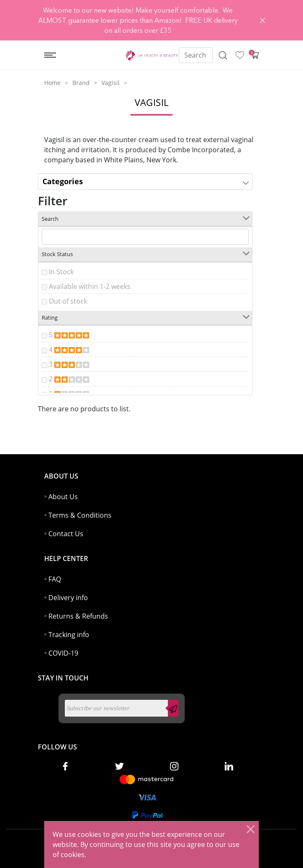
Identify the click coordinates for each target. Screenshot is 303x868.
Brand (81, 83)
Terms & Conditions (80, 515)
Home (52, 83)
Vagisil (110, 83)
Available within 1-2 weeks (90, 286)
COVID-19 (63, 653)
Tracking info (69, 635)
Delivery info (68, 598)
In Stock (61, 272)
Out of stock (68, 301)
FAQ (55, 579)
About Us (63, 497)
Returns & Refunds (78, 616)
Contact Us (66, 534)
